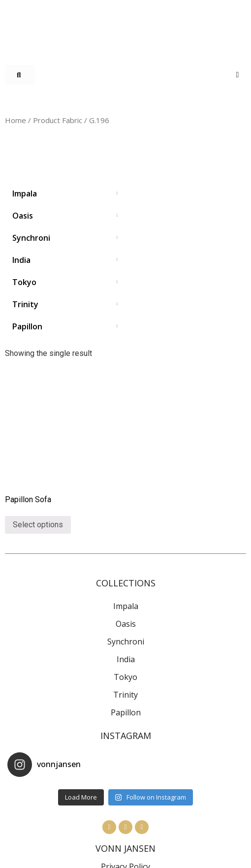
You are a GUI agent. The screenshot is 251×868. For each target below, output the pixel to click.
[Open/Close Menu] (237, 75)
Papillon (126, 712)
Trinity (125, 695)
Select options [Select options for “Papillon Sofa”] (38, 525)
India (126, 659)
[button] (20, 75)
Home (16, 120)
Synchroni (126, 642)
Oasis (126, 624)
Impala (126, 606)
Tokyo (125, 677)
